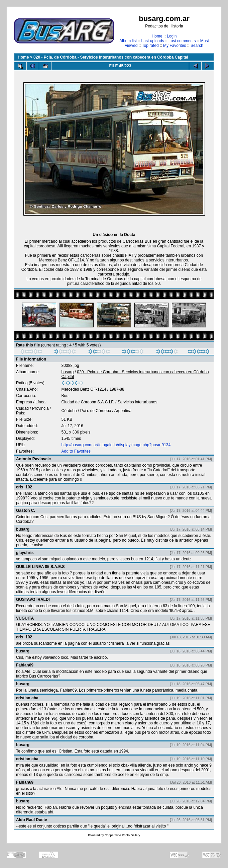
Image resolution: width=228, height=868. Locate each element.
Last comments (182, 41)
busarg (68, 372)
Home (157, 36)
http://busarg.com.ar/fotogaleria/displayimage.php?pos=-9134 (116, 445)
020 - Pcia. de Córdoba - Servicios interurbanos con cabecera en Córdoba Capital (111, 57)
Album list (128, 41)
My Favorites (175, 46)
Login (172, 36)
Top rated (150, 46)
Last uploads (153, 41)
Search (197, 46)
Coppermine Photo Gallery (122, 835)
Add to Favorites (76, 451)
